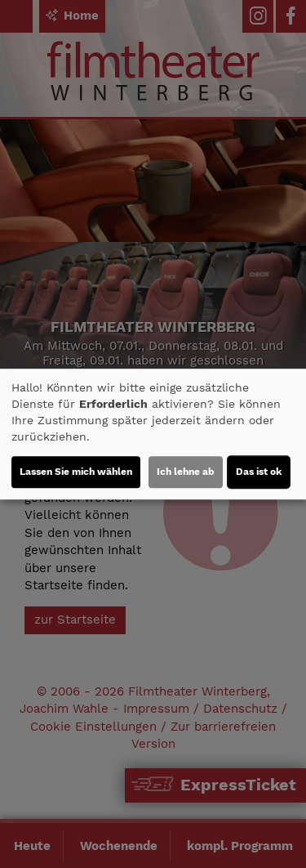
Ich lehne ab (186, 472)
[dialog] (153, 434)
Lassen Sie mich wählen (76, 472)
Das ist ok (259, 472)
